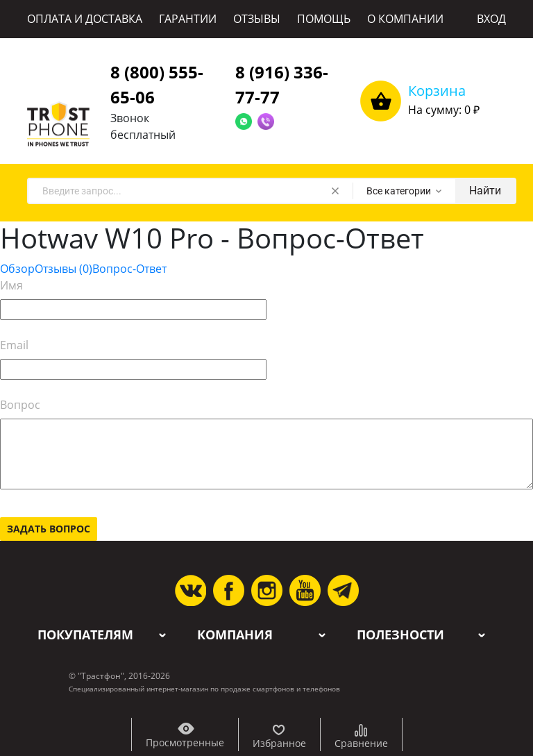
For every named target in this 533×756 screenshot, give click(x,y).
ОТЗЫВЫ (257, 19)
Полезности (400, 635)
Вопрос (20, 405)
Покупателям (85, 635)
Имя (11, 285)
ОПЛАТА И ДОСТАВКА (85, 19)
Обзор (17, 269)
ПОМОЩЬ (324, 19)
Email (14, 345)
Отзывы (64, 269)
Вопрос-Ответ (129, 269)
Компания (235, 635)
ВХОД (491, 19)
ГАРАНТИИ (188, 19)
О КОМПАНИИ (405, 19)
